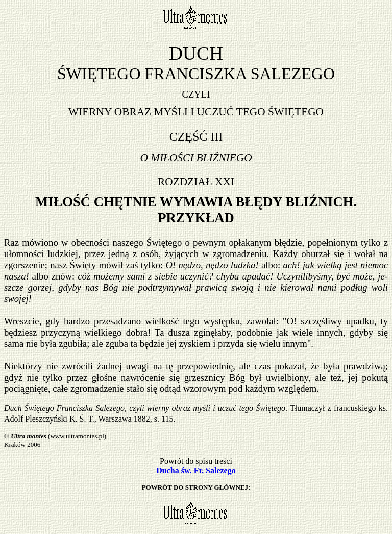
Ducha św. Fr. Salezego (196, 470)
